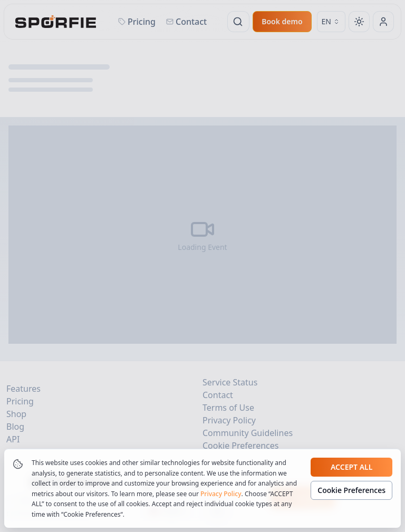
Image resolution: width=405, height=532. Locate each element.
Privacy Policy (221, 494)
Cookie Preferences (351, 490)
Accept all (351, 467)
